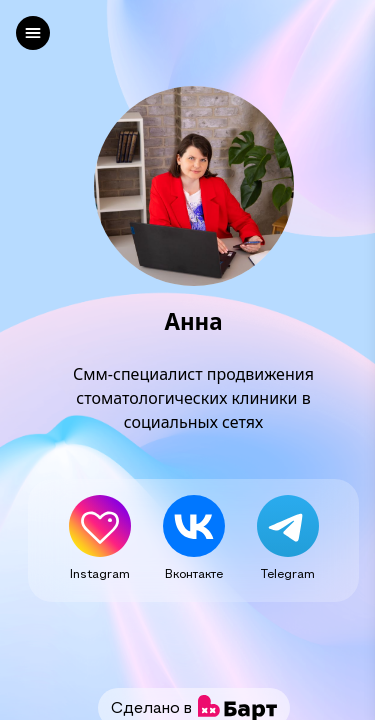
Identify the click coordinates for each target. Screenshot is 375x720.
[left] (33, 33)
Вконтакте (194, 573)
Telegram (288, 573)
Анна (193, 322)
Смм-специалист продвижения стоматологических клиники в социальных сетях (193, 398)
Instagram (100, 573)
